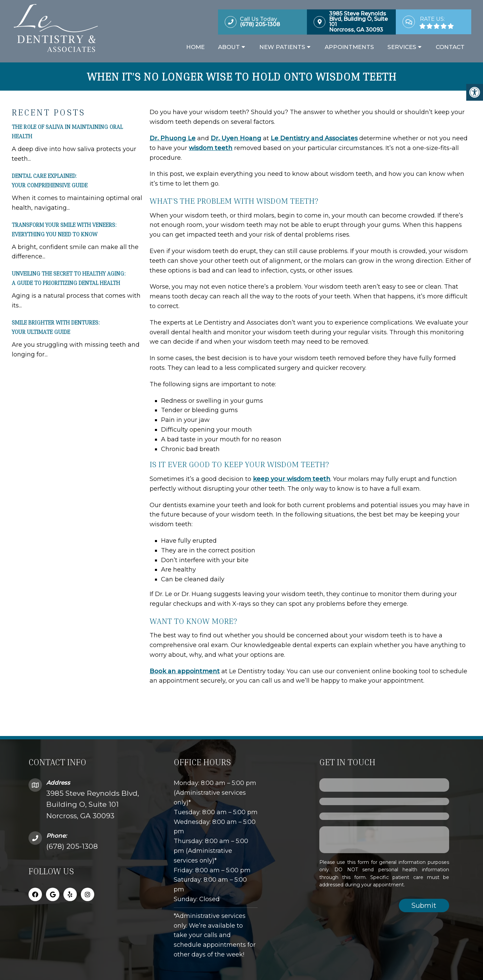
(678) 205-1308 (72, 845)
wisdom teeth (211, 146)
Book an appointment (185, 670)
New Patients (282, 48)
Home (195, 48)
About (229, 48)
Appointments (349, 48)
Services (402, 48)
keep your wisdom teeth (292, 477)
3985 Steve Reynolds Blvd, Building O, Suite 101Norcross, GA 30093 (93, 803)
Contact (450, 48)
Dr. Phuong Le (173, 137)
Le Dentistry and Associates (314, 137)
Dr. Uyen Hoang (236, 137)
